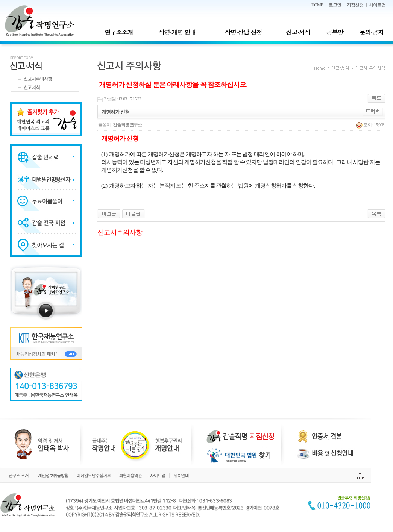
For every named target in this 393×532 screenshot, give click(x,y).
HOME (317, 5)
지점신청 (355, 5)
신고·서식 (298, 32)
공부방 (335, 32)
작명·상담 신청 (244, 32)
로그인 (335, 5)
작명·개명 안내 (177, 32)
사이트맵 (377, 5)
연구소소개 (119, 32)
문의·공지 (371, 32)
